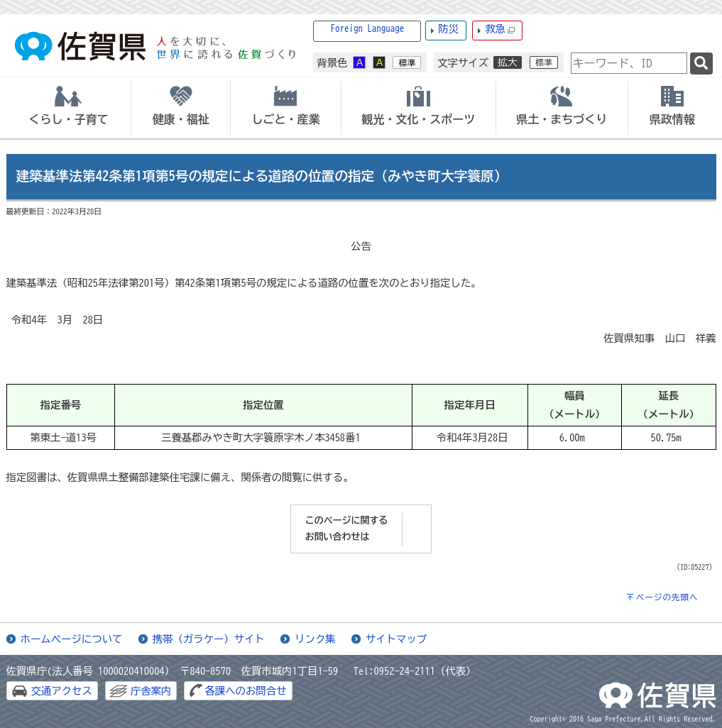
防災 (448, 29)
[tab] (69, 108)
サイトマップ (396, 639)
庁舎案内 (151, 691)
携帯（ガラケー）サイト (209, 639)
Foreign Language (368, 29)
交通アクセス (62, 691)
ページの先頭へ (667, 597)
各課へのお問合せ (245, 691)
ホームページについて (72, 639)
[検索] (701, 64)
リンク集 (315, 639)
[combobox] (629, 63)
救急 (500, 29)
